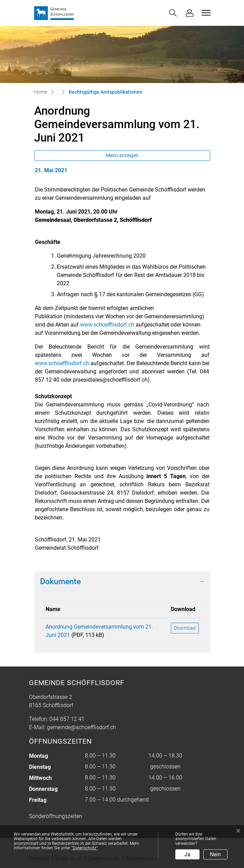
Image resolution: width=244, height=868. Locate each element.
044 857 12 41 (67, 719)
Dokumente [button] (60, 581)
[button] (173, 13)
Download (185, 628)
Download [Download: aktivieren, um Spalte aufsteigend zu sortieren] (183, 609)
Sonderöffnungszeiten (56, 816)
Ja (187, 854)
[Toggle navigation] (205, 13)
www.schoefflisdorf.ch (107, 325)
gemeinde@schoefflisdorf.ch (81, 727)
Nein (215, 854)
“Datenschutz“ (85, 848)
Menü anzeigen (122, 155)
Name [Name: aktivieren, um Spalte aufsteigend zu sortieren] (53, 609)
